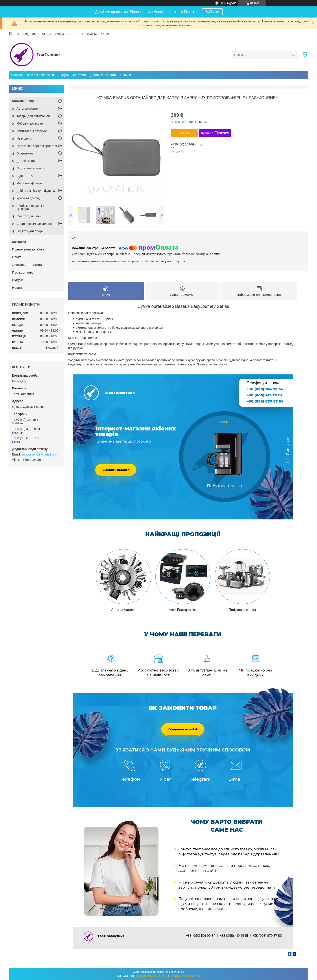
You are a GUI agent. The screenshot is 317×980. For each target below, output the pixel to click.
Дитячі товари (26, 161)
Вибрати (212, 12)
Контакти (79, 75)
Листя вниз (288, 447)
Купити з (215, 133)
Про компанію (23, 272)
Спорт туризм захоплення (35, 224)
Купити (185, 133)
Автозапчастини (28, 109)
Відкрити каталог (116, 470)
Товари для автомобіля (33, 116)
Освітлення (25, 153)
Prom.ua (179, 972)
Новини (126, 75)
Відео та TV (25, 176)
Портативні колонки (30, 168)
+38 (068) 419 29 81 (264, 395)
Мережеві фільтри (29, 183)
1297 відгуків (228, 3)
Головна (17, 75)
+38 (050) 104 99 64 (265, 389)
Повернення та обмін (28, 249)
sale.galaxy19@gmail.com (40, 454)
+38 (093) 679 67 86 (265, 401)
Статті (17, 257)
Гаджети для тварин (31, 231)
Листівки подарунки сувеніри (30, 207)
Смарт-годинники (29, 216)
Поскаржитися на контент (152, 976)
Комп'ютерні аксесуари (33, 131)
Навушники (25, 138)
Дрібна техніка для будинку (36, 191)
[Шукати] (293, 55)
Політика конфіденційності (186, 976)
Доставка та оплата (27, 265)
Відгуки (64, 75)
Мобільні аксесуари (30, 123)
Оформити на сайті (183, 729)
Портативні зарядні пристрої (37, 146)
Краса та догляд (28, 198)
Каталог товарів (38, 75)
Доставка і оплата (103, 75)
